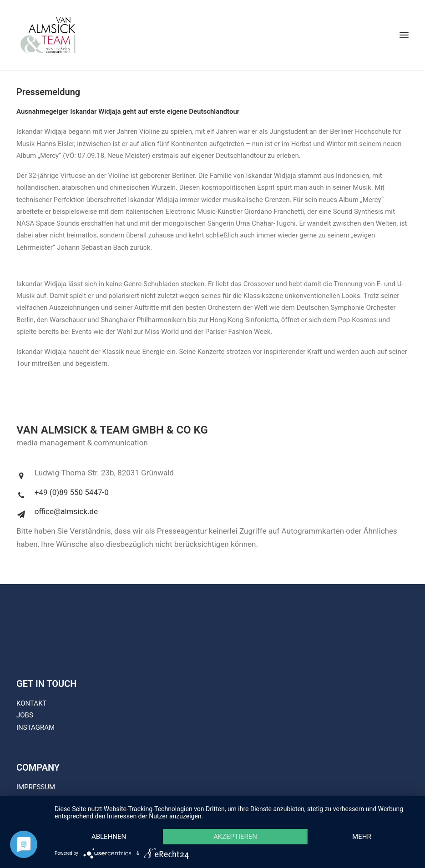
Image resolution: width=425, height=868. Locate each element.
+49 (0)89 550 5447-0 (72, 492)
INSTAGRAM (35, 727)
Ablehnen (109, 837)
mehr (362, 837)
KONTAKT (32, 703)
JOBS (25, 715)
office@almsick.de (66, 511)
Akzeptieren (235, 837)
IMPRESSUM (36, 787)
